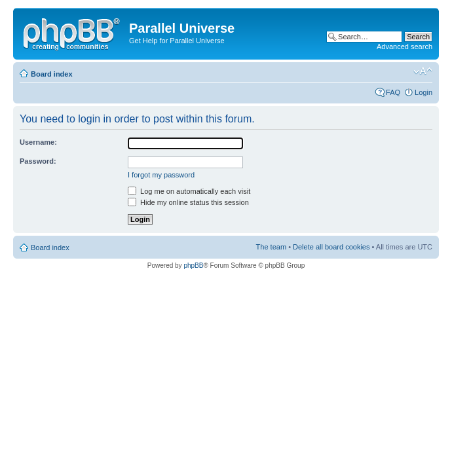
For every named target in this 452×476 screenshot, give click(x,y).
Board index (52, 74)
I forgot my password (161, 175)
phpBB (193, 265)
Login (424, 92)
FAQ (393, 92)
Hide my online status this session (188, 202)
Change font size (423, 71)
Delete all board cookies (331, 247)
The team (271, 247)
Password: (38, 161)
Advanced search (405, 46)
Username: (38, 142)
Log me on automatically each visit (189, 191)
